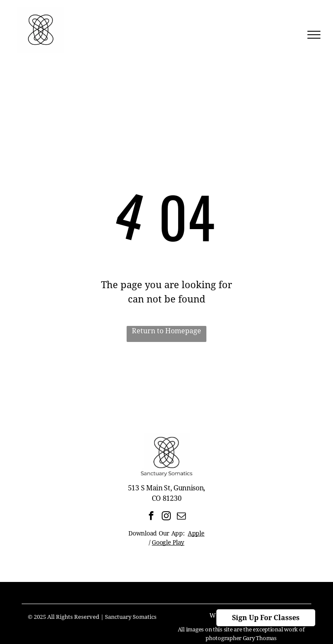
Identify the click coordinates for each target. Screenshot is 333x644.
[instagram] (166, 517)
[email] (181, 517)
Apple (196, 533)
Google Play (168, 542)
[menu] (314, 35)
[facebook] (151, 517)
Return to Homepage (166, 331)
